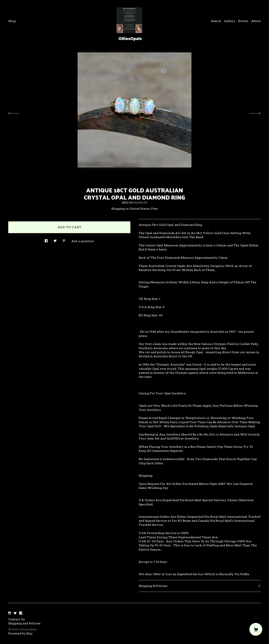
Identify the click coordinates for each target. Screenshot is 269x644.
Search (216, 21)
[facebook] (21, 613)
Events (243, 21)
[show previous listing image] (17, 112)
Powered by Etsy (20, 633)
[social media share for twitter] (55, 240)
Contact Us (17, 619)
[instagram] (10, 613)
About (256, 21)
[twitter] (15, 613)
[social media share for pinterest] (64, 240)
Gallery (230, 21)
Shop (12, 21)
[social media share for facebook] (46, 240)
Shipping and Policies (24, 623)
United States (140, 209)
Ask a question (83, 241)
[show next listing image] (252, 112)
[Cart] (256, 629)
